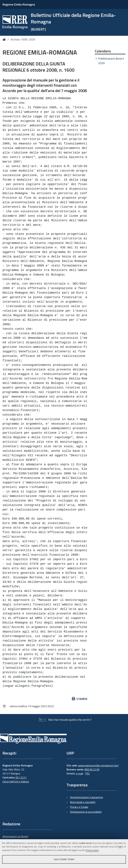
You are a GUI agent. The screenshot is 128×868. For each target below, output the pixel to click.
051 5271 (21, 777)
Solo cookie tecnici (64, 859)
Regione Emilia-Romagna (19, 4)
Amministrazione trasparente (86, 797)
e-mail (79, 773)
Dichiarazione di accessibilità (86, 812)
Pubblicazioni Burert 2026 (111, 61)
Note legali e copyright (83, 802)
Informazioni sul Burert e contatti (15, 838)
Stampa (80, 699)
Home (5, 40)
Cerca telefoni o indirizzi (16, 781)
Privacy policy (92, 850)
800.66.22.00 (92, 769)
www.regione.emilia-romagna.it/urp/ (98, 765)
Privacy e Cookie (79, 807)
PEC (88, 773)
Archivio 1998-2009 (23, 40)
